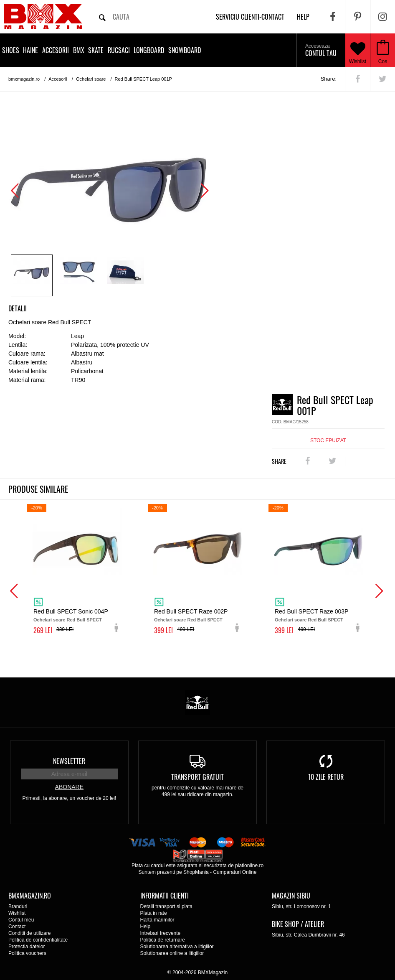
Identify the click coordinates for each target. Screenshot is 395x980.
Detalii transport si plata (166, 906)
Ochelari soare (91, 79)
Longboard (149, 50)
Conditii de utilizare (29, 933)
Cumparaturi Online (235, 872)
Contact (17, 927)
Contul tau (321, 51)
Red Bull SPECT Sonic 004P (71, 611)
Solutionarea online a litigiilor (172, 953)
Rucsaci (119, 50)
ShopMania (196, 872)
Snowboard (185, 50)
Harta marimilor (157, 920)
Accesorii (56, 50)
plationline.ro (249, 865)
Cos (383, 61)
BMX (79, 50)
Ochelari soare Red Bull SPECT (68, 620)
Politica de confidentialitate (38, 940)
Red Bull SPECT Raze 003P (311, 611)
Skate (96, 50)
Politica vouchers (27, 953)
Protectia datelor (27, 947)
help (303, 17)
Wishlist (358, 50)
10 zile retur (326, 777)
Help (146, 927)
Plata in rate (154, 913)
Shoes (11, 50)
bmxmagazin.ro (24, 79)
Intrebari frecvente (161, 933)
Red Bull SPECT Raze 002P (191, 611)
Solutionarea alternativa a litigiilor (177, 947)
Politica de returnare (163, 940)
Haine (30, 50)
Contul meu (21, 920)
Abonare (69, 787)
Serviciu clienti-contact (250, 17)
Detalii (18, 308)
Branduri (18, 906)
